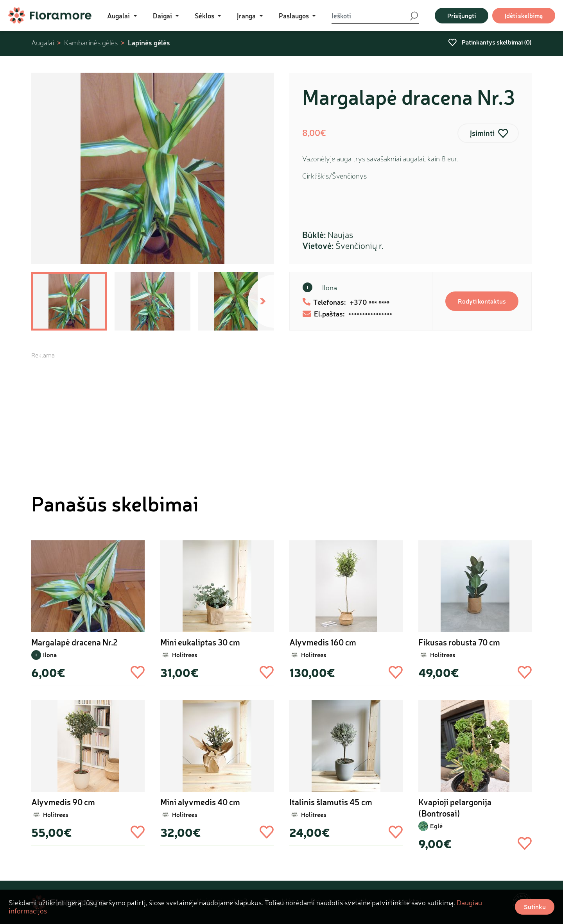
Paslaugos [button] (295, 16)
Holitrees (185, 655)
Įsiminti (482, 133)
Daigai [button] (163, 16)
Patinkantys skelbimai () (490, 42)
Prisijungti (462, 15)
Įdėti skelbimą (524, 15)
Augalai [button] (119, 16)
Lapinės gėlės (149, 43)
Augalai (43, 43)
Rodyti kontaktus (482, 301)
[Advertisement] (281, 414)
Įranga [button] (247, 16)
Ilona (330, 288)
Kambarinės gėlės (91, 43)
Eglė (436, 826)
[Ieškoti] (370, 16)
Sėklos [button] (205, 16)
